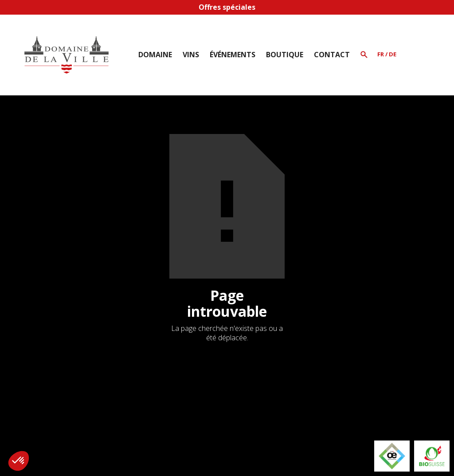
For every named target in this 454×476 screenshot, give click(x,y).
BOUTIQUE (285, 55)
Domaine (155, 55)
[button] (155, 55)
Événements (233, 55)
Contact (332, 55)
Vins (191, 55)
